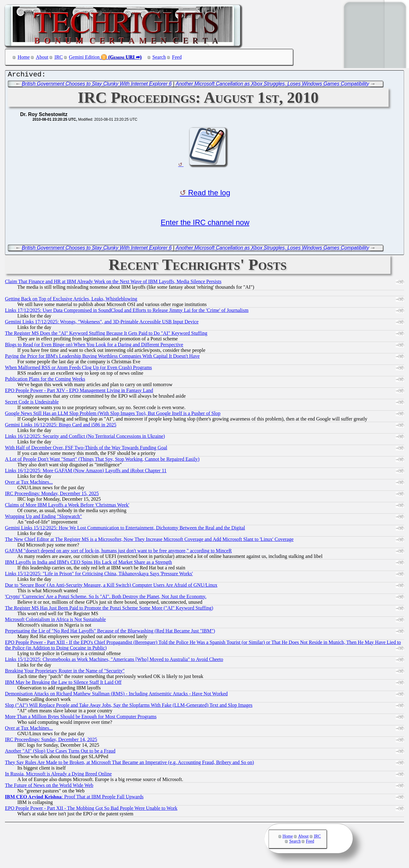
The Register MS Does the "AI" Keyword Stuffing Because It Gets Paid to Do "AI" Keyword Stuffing (106, 335)
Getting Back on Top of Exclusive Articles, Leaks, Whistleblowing (71, 300)
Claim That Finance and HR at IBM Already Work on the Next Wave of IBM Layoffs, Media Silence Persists (113, 283)
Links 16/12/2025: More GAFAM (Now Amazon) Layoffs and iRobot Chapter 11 (86, 472)
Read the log (209, 194)
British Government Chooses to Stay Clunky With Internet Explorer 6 (97, 85)
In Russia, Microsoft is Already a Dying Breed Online (58, 775)
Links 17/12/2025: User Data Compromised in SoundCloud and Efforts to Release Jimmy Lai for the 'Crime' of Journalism (127, 312)
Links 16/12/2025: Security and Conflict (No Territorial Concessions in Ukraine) (85, 438)
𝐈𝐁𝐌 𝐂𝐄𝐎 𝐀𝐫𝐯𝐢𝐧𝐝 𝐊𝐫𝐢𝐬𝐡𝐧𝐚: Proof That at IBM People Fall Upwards (74, 798)
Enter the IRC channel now (205, 224)
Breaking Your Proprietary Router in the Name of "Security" (65, 672)
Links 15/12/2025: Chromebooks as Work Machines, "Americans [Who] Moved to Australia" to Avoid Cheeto (114, 661)
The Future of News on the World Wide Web (49, 787)
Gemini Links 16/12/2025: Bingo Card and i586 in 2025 (61, 426)
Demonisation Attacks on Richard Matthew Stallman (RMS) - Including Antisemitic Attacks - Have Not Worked (116, 695)
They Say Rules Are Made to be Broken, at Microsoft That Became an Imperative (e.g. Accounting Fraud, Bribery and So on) (129, 764)
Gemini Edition (84, 57)
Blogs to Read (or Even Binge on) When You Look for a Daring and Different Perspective (94, 346)
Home (24, 57)
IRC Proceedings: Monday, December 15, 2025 (52, 495)
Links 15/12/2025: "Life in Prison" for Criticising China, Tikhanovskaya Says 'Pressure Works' (99, 575)
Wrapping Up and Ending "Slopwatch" (43, 518)
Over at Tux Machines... (29, 484)
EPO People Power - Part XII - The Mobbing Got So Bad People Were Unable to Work (91, 810)
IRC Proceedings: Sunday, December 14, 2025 (51, 741)
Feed (177, 57)
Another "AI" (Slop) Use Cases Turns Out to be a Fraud (60, 752)
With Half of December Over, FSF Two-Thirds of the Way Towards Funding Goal (86, 449)
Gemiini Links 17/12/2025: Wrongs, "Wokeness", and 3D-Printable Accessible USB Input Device (102, 323)
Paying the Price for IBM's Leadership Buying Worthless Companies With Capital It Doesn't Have (102, 358)
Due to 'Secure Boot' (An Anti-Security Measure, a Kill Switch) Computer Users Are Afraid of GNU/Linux (111, 587)
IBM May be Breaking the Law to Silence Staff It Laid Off (63, 684)
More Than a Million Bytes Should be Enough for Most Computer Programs (81, 718)
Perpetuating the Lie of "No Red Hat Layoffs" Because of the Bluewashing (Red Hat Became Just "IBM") (110, 632)
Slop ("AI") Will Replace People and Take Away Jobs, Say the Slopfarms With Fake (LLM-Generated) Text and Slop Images (129, 707)
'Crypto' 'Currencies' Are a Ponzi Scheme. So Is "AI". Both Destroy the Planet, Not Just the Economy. (106, 598)
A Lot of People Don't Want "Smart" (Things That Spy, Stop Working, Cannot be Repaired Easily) (102, 461)
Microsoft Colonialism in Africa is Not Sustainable (55, 621)
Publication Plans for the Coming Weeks (45, 380)
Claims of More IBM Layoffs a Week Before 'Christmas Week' (67, 506)
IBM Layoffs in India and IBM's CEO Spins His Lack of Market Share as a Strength (88, 564)
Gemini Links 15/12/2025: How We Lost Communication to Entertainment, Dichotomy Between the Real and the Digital (125, 529)
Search (159, 57)
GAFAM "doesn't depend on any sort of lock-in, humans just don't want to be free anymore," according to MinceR (118, 552)
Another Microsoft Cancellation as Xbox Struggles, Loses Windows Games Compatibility (272, 85)
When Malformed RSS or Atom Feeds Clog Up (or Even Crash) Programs (78, 369)
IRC (59, 57)
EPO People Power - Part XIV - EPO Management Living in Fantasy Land (79, 392)
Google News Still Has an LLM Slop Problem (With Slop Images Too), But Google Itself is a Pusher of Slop (113, 415)
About (42, 57)
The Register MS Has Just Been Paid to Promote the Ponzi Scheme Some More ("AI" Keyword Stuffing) (109, 609)
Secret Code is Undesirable (32, 403)
